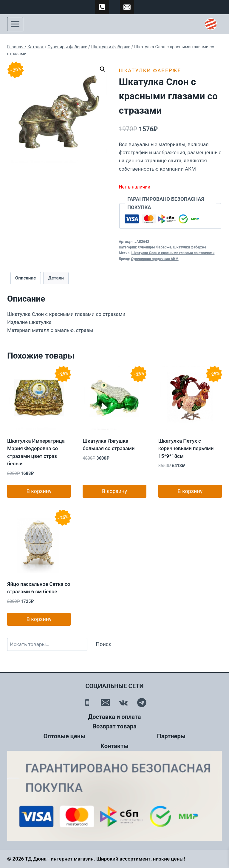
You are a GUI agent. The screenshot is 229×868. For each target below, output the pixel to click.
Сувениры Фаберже (155, 247)
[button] (103, 69)
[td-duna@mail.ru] (127, 7)
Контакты (114, 746)
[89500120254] (102, 7)
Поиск (104, 644)
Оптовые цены (65, 736)
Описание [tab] (26, 278)
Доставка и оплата (114, 717)
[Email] (105, 703)
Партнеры (171, 736)
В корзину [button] (39, 491)
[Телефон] (87, 703)
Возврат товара (114, 726)
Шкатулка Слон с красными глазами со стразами (173, 253)
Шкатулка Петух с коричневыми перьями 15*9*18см (186, 448)
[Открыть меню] (15, 24)
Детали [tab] (56, 278)
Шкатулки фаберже (150, 70)
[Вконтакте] (124, 703)
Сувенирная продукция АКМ (155, 259)
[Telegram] (142, 703)
